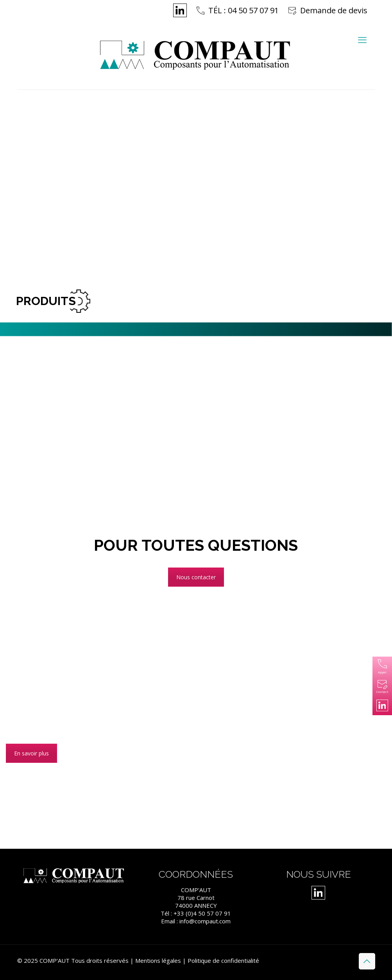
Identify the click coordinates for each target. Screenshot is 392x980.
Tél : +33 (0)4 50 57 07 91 (196, 913)
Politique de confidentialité (223, 960)
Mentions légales (158, 960)
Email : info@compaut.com (196, 921)
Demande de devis (334, 10)
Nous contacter (196, 577)
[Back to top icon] (367, 961)
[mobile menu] (362, 39)
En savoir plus (31, 753)
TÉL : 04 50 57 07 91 (243, 10)
